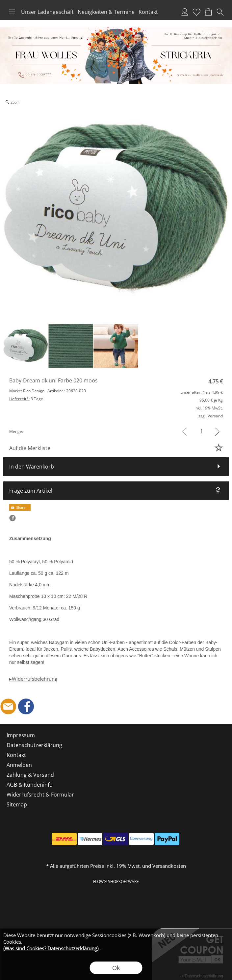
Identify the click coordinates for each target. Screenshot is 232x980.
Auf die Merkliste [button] (30, 448)
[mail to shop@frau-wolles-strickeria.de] (8, 706)
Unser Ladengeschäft (47, 12)
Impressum (21, 735)
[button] (12, 12)
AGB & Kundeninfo (30, 785)
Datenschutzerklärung (34, 745)
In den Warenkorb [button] (32, 467)
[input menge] (202, 431)
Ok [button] (116, 968)
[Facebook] (26, 706)
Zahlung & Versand (30, 775)
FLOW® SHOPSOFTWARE (116, 882)
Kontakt (148, 12)
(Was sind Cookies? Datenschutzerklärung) (51, 948)
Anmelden (185, 12)
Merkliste (196, 12)
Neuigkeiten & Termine (106, 12)
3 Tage (26, 399)
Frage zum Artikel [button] (31, 491)
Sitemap (17, 804)
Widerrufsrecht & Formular (40, 795)
